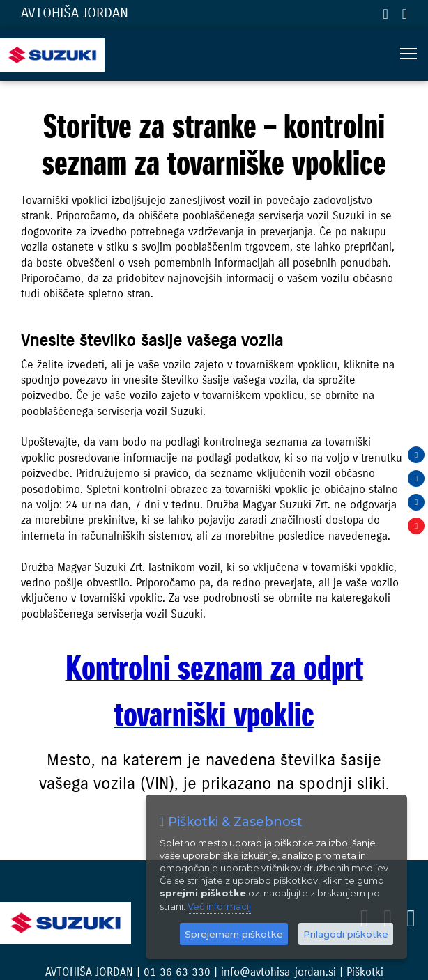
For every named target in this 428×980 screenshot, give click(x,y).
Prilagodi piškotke (346, 934)
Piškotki (365, 972)
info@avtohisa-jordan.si (405, 14)
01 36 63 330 (385, 14)
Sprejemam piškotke (234, 934)
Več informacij (219, 906)
